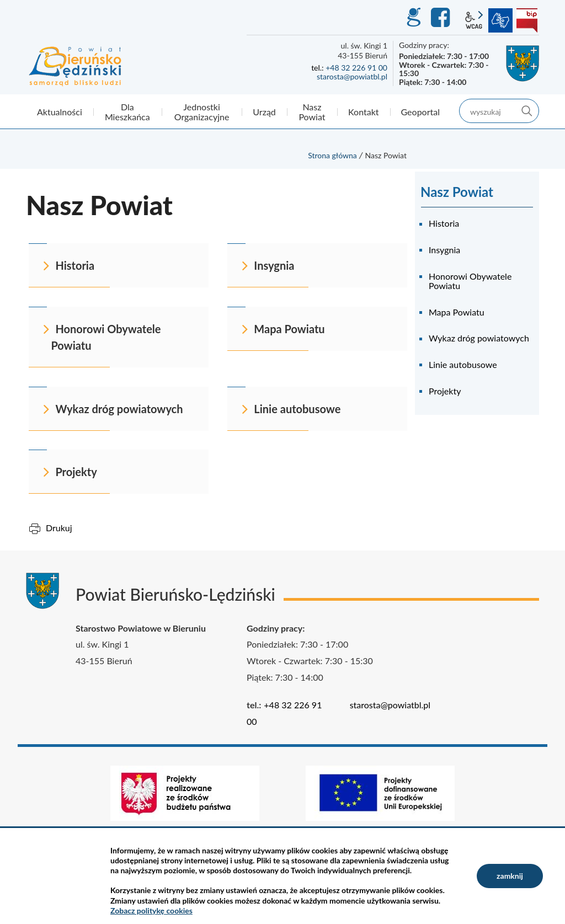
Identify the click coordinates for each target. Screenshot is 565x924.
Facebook (442, 18)
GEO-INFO (413, 18)
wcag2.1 (474, 20)
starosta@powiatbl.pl (352, 76)
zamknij (510, 876)
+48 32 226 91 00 (356, 68)
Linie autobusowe (463, 364)
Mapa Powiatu (457, 312)
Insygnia (444, 250)
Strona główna (332, 155)
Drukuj (59, 528)
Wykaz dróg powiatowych (479, 338)
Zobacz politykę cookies (151, 910)
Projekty (445, 391)
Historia (444, 223)
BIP (527, 20)
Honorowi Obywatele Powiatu (470, 281)
